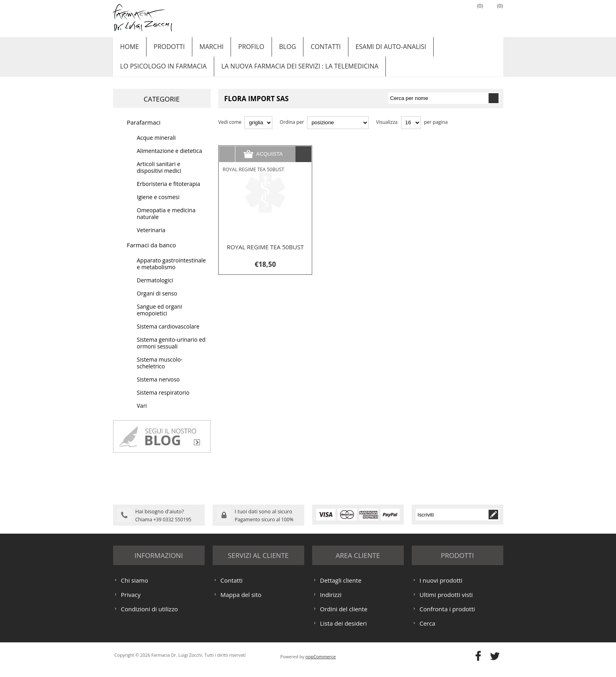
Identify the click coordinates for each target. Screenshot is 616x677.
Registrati (434, 16)
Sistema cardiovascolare (168, 335)
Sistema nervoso (158, 388)
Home (129, 49)
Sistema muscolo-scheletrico (160, 372)
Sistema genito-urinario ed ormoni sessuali (171, 352)
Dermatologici (155, 289)
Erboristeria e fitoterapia (169, 193)
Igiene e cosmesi (158, 206)
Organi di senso (157, 302)
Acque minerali (156, 146)
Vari (142, 414)
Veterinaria (151, 239)
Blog (277, 49)
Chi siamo (135, 588)
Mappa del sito (241, 602)
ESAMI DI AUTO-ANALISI (376, 49)
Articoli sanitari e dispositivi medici (159, 176)
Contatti (313, 49)
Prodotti (166, 49)
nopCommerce (321, 664)
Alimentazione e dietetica (170, 159)
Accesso (454, 16)
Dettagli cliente (341, 588)
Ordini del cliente (344, 616)
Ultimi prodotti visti (446, 602)
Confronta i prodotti (447, 616)
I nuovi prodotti (441, 588)
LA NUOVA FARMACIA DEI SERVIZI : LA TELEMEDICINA (296, 73)
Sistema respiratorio (163, 401)
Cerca (428, 631)
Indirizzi (331, 602)
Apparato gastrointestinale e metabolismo (171, 272)
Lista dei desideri (344, 631)
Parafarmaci (144, 131)
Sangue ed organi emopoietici (159, 319)
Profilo (243, 49)
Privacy (131, 602)
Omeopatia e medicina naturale (166, 222)
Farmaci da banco (152, 254)
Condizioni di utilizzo (150, 616)
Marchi (206, 49)
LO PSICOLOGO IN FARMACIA (162, 73)
